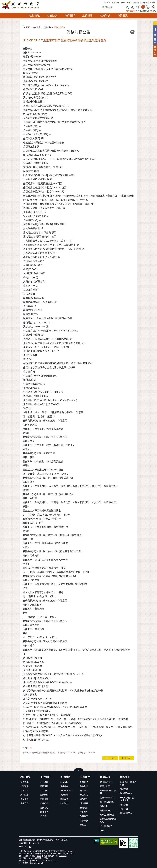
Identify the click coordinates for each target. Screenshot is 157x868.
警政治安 (84, 786)
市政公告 (44, 803)
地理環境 (24, 786)
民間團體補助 (106, 826)
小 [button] (138, 7)
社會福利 (84, 782)
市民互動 (123, 16)
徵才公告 (44, 812)
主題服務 (87, 16)
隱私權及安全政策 (27, 840)
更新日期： (24, 843)
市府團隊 (70, 16)
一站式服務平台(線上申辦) (127, 799)
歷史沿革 (24, 782)
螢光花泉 (146, 11)
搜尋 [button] (127, 7)
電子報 (43, 816)
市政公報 (104, 806)
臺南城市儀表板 (107, 802)
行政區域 (24, 791)
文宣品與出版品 (107, 798)
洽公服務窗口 (66, 791)
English (144, 3)
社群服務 (124, 805)
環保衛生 (84, 799)
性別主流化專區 (107, 815)
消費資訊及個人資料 (108, 792)
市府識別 (64, 803)
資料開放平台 (106, 811)
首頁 (28, 27)
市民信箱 (136, 2)
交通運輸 (84, 808)
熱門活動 (44, 795)
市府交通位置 (61, 840)
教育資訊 (84, 816)
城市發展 (84, 803)
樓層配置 (64, 799)
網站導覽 (106, 2)
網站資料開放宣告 (45, 840)
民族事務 (84, 821)
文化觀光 (84, 812)
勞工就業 (84, 791)
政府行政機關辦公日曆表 (39, 858)
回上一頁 (110, 758)
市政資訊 (105, 16)
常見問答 (124, 809)
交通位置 (64, 795)
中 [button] (143, 7)
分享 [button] (153, 5)
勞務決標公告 (60, 27)
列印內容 (132, 32)
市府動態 (52, 16)
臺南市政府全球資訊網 (21, 5)
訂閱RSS (116, 2)
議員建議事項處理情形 (108, 821)
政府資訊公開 (106, 782)
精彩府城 (34, 16)
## (31, 748)
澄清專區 (44, 791)
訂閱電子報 (126, 2)
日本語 (152, 2)
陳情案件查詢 (126, 793)
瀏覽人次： (24, 847)
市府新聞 (44, 782)
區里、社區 (105, 786)
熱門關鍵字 (130, 11)
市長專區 (64, 782)
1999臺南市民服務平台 (128, 783)
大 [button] (148, 7)
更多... (83, 825)
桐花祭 (153, 11)
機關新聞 (44, 786)
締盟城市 (24, 795)
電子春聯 (24, 803)
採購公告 (47, 27)
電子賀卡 (24, 799)
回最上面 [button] (126, 758)
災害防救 (84, 795)
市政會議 (44, 799)
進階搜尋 (133, 7)
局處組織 (64, 786)
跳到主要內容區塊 (1, 1)
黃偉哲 (139, 11)
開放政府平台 (126, 813)
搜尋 (103, 7)
